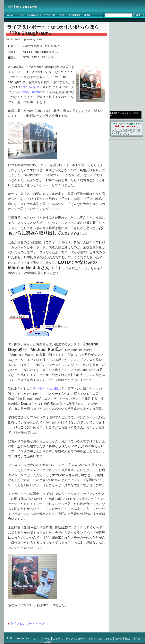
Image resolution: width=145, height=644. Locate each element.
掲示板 (136, 639)
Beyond (47, 642)
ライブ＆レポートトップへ (29, 624)
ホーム (46, 639)
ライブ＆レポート (76, 639)
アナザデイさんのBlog (46, 389)
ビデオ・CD (95, 639)
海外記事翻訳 (122, 639)
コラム (108, 639)
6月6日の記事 (30, 87)
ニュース (58, 639)
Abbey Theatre (31, 92)
